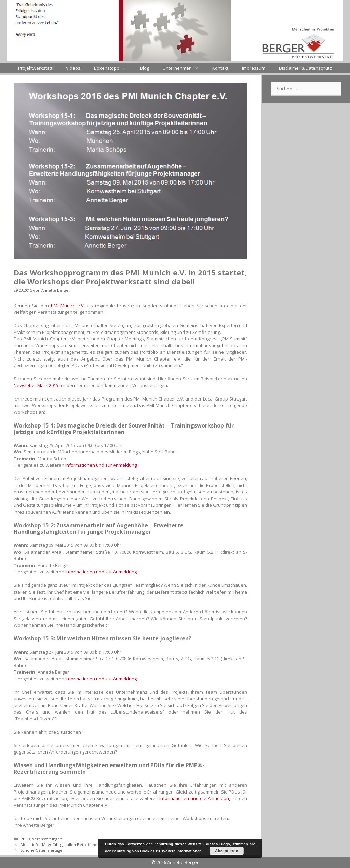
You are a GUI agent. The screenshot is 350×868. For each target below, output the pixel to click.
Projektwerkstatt (35, 68)
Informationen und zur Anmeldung (101, 465)
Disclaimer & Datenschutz (305, 68)
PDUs (25, 839)
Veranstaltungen (47, 839)
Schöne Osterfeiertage (42, 850)
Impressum (254, 68)
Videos (73, 68)
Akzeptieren (227, 851)
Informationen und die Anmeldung (195, 798)
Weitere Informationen (182, 851)
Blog (145, 68)
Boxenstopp (113, 68)
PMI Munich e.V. (68, 306)
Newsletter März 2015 (36, 385)
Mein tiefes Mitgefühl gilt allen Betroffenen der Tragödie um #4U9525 (85, 845)
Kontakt (220, 68)
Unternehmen (184, 68)
